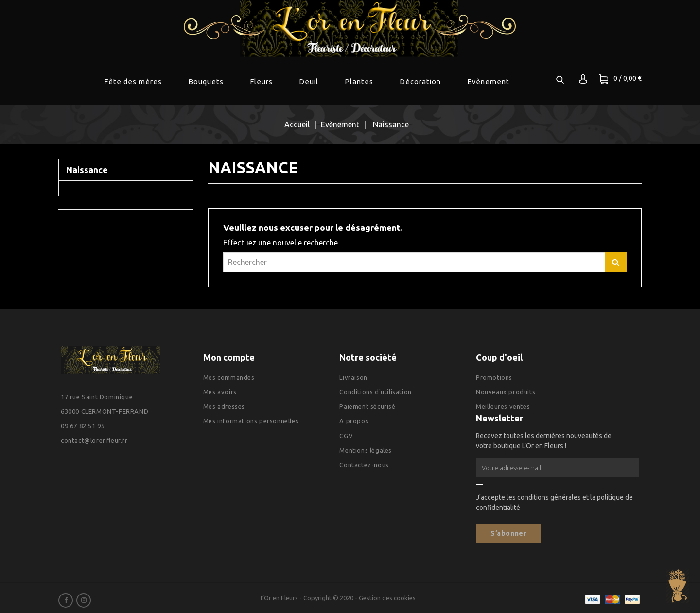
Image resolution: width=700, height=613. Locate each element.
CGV (346, 436)
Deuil (309, 81)
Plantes (359, 81)
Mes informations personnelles (251, 421)
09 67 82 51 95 (83, 426)
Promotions (494, 377)
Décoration (420, 81)
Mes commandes (229, 377)
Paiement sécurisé (367, 406)
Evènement (488, 81)
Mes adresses (224, 406)
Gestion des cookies (387, 598)
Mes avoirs (220, 392)
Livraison (353, 377)
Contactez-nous (364, 465)
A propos (354, 421)
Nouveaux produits (506, 392)
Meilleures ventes (503, 406)
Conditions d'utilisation (375, 392)
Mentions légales (366, 450)
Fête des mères (133, 81)
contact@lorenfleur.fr (94, 440)
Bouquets (206, 81)
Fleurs (261, 81)
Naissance (87, 170)
